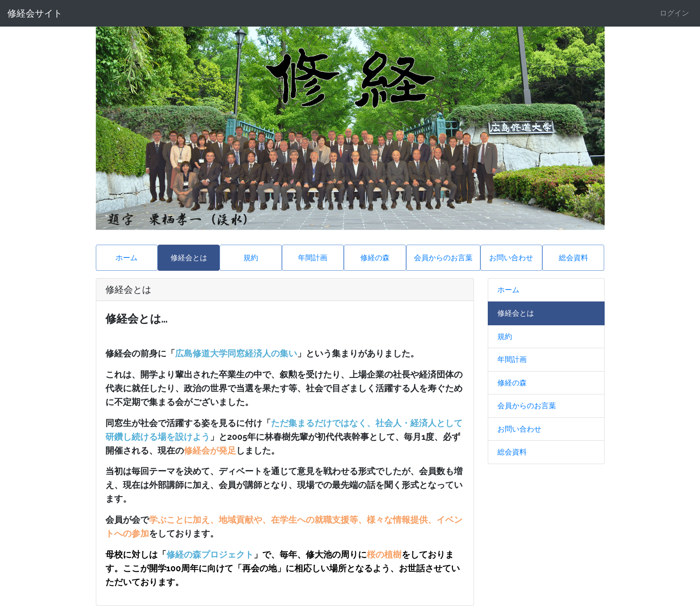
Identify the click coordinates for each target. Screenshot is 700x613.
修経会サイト (35, 13)
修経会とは (189, 258)
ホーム (127, 258)
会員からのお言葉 (443, 258)
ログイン (674, 13)
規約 (251, 258)
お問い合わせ (511, 258)
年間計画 (313, 258)
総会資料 (573, 258)
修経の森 (375, 258)
